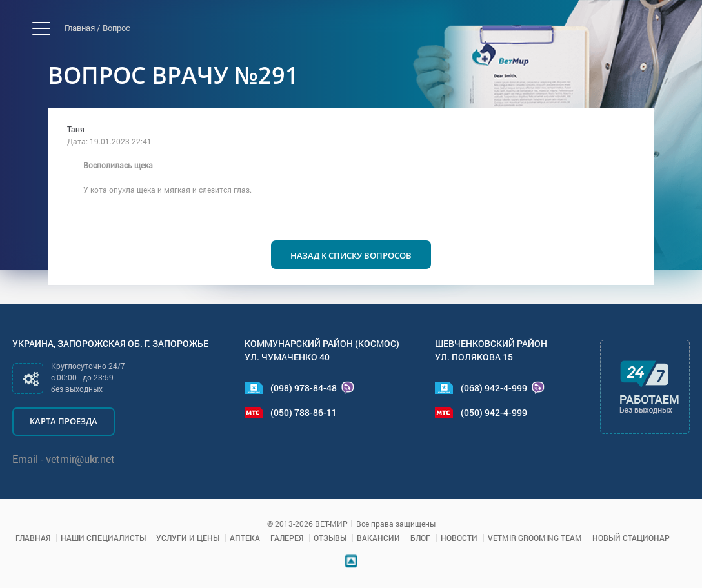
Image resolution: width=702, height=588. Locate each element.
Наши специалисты (103, 538)
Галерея (287, 538)
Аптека (245, 538)
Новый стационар (631, 538)
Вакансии (378, 538)
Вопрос (116, 28)
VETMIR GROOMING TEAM (535, 538)
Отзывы (330, 538)
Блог (420, 538)
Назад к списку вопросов (351, 255)
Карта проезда (64, 421)
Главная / (82, 28)
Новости (459, 538)
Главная (33, 538)
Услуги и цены (188, 538)
